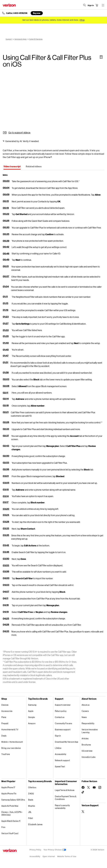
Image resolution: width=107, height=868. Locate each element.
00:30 (6, 227)
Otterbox (32, 787)
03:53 (6, 565)
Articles (85, 738)
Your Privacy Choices (55, 850)
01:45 (6, 350)
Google (31, 717)
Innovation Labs (89, 757)
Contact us (60, 717)
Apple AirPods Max (10, 806)
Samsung (32, 705)
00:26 (6, 221)
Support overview (63, 705)
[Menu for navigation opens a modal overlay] (103, 5)
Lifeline (58, 748)
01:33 (6, 330)
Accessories (7, 711)
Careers (85, 711)
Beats (31, 800)
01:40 (6, 343)
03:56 (6, 571)
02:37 (6, 436)
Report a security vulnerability (62, 807)
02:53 (6, 463)
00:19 (6, 208)
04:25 (6, 618)
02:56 (6, 469)
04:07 (6, 592)
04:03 (6, 585)
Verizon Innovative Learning (90, 731)
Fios (3, 827)
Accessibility (61, 754)
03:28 (6, 522)
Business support (63, 730)
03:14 (6, 496)
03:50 (6, 559)
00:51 (6, 266)
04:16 (6, 605)
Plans (4, 717)
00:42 (6, 247)
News (84, 717)
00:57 (6, 276)
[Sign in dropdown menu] (91, 5)
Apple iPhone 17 (8, 787)
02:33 (6, 429)
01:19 (6, 310)
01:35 (6, 336)
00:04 (6, 188)
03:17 (6, 502)
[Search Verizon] (84, 5)
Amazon (32, 723)
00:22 (6, 214)
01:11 (5, 297)
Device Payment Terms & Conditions (66, 798)
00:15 (6, 201)
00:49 (6, 260)
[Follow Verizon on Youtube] (94, 787)
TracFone (6, 754)
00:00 (6, 181)
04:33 (6, 631)
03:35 (6, 535)
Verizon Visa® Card (10, 833)
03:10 (6, 489)
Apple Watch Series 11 (11, 821)
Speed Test (60, 767)
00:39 (6, 241)
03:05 (6, 483)
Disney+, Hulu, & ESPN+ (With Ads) (12, 813)
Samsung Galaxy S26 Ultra (13, 800)
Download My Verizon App (67, 742)
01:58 (6, 372)
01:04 (6, 286)
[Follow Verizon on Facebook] (83, 787)
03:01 (6, 476)
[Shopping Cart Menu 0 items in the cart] (97, 5)
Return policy (61, 711)
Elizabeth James (35, 824)
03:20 (6, 509)
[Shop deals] (82, 20)
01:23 (6, 317)
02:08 (6, 386)
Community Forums (63, 723)
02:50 (6, 456)
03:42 (6, 545)
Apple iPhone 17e (9, 794)
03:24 (6, 515)
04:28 (6, 624)
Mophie (31, 806)
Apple (31, 711)
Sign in (58, 736)
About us (86, 705)
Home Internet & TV (10, 730)
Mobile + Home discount (12, 742)
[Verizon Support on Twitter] (83, 812)
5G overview (87, 751)
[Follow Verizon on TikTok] (83, 792)
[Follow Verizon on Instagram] (100, 787)
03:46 (6, 552)
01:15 (6, 303)
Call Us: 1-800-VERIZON (17, 13)
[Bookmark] (101, 57)
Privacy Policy (35, 850)
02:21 (6, 412)
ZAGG (31, 794)
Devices (5, 705)
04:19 (6, 612)
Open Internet (49, 856)
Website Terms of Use (67, 856)
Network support (62, 760)
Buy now (37, 13)
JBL (30, 812)
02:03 (6, 379)
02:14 (6, 399)
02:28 (6, 422)
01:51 (6, 362)
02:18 (6, 405)
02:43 (6, 446)
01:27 (6, 323)
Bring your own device (11, 748)
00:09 (6, 194)
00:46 (6, 253)
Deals (4, 736)
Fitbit (30, 818)
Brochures (86, 745)
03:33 (6, 528)
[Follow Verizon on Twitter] (89, 787)
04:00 (6, 578)
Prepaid (5, 723)
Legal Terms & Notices (65, 790)
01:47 (6, 356)
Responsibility (88, 723)
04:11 (6, 598)
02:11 (6, 393)
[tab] (12, 167)
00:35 (6, 234)
